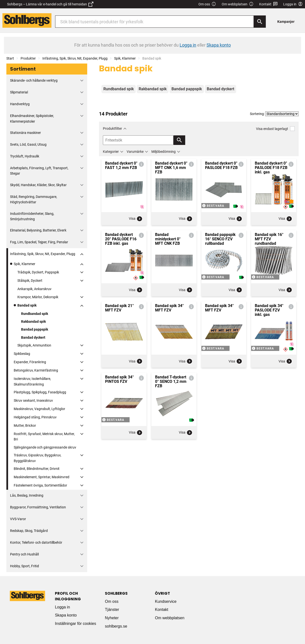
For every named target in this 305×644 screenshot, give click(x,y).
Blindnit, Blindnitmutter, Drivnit (37, 469)
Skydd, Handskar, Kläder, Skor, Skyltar (38, 185)
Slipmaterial (19, 92)
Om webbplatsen (238, 4)
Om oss (207, 4)
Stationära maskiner (25, 133)
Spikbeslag (22, 354)
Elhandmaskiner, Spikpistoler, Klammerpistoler (32, 118)
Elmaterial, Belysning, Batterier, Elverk (38, 230)
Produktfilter (112, 129)
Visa (136, 219)
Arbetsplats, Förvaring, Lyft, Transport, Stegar (39, 171)
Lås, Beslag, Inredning (27, 495)
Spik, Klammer (125, 58)
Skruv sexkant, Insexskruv (33, 400)
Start (10, 58)
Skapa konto (66, 615)
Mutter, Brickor (25, 425)
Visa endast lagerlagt (275, 129)
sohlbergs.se (116, 626)
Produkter (28, 58)
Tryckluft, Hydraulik (25, 156)
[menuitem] (287, 21)
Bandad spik (27, 305)
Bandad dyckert (33, 337)
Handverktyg (20, 104)
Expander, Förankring (30, 362)
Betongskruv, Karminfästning (36, 370)
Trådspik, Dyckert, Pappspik (38, 272)
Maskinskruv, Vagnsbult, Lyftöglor (39, 409)
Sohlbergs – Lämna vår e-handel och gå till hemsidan (50, 4)
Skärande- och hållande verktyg (34, 80)
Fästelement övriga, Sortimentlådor (40, 485)
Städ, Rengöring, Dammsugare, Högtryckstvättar (34, 199)
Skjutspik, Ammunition (34, 345)
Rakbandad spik (33, 322)
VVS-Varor (18, 519)
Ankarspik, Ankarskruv (34, 289)
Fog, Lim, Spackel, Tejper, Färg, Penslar (39, 242)
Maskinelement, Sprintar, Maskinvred (42, 477)
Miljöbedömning (164, 152)
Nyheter (112, 618)
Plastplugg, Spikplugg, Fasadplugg (40, 392)
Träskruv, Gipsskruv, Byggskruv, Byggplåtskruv (37, 458)
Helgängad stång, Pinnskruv (35, 417)
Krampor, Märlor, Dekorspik (38, 297)
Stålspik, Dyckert (30, 281)
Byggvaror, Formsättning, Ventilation (38, 507)
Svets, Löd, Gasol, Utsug (28, 144)
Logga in (62, 607)
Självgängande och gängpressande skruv (45, 447)
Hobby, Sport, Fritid (24, 566)
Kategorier (111, 152)
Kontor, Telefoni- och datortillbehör (36, 542)
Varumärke (135, 152)
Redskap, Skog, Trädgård (29, 531)
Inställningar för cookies (75, 624)
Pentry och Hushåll (24, 554)
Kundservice (166, 601)
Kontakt (268, 4)
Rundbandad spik (35, 314)
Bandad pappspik (35, 329)
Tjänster (112, 610)
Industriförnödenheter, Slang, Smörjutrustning (32, 216)
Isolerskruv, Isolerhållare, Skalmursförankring (32, 381)
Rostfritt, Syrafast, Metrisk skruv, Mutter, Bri (44, 437)
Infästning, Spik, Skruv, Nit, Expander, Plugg (75, 58)
